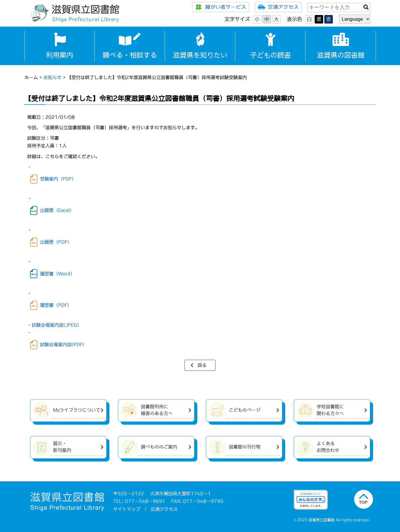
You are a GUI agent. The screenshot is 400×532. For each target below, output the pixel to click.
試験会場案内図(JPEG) (55, 325)
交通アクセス (278, 7)
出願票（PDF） (56, 242)
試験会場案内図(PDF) (62, 344)
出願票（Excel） (57, 210)
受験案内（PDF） (58, 179)
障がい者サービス (221, 7)
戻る (202, 365)
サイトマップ (127, 509)
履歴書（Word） (57, 274)
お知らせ (52, 77)
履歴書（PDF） (56, 305)
